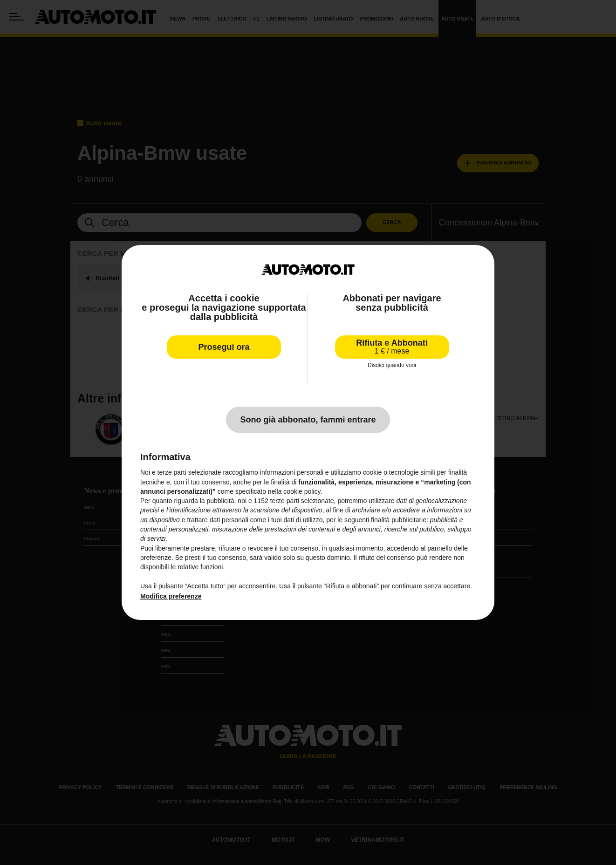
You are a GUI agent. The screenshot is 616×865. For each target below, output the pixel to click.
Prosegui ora (224, 347)
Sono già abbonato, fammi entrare (308, 420)
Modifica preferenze (171, 596)
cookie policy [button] (302, 491)
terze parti (285, 501)
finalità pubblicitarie (399, 520)
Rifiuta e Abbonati (392, 347)
